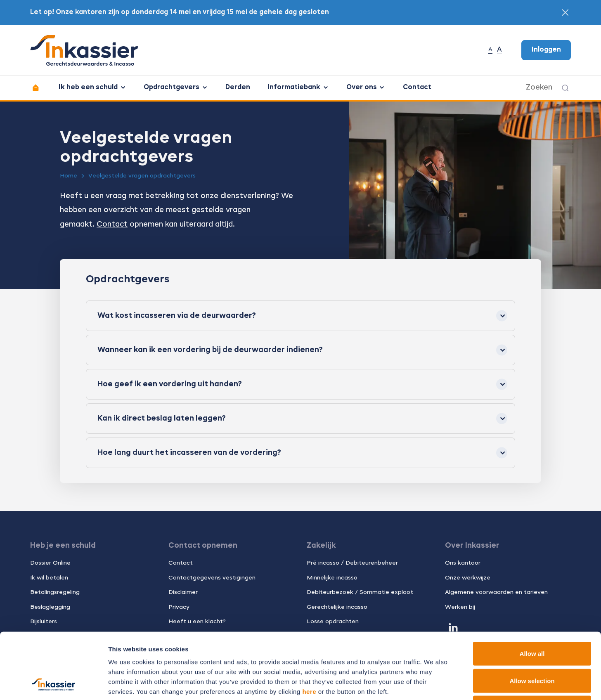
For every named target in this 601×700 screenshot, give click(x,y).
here (309, 630)
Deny (532, 646)
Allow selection (532, 619)
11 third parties (173, 649)
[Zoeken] (565, 88)
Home (69, 176)
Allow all (532, 592)
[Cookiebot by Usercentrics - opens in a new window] (53, 684)
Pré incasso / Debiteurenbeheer (352, 563)
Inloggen (546, 50)
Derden (238, 87)
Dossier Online (50, 563)
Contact (417, 87)
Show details (433, 684)
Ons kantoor (463, 563)
